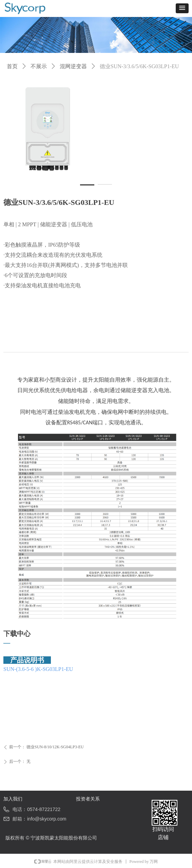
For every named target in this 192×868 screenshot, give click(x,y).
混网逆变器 (73, 66)
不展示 (39, 66)
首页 (12, 66)
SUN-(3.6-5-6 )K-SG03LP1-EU (38, 669)
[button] (182, 8)
